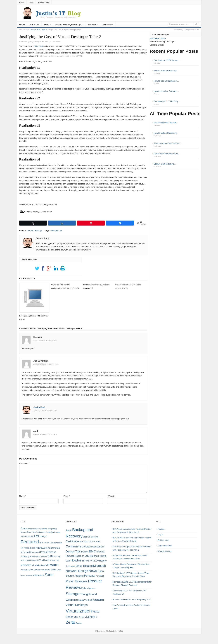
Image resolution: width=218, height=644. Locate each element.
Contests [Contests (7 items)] (86, 547)
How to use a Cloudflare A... (166, 81)
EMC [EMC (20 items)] (37, 536)
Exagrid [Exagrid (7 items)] (100, 552)
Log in (160, 535)
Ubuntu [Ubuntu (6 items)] (34, 560)
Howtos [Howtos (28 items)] (76, 560)
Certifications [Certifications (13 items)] (74, 541)
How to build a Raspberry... (166, 71)
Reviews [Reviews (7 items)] (44, 557)
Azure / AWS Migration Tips (68, 24)
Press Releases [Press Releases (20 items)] (77, 581)
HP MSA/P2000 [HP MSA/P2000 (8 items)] (90, 561)
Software (92, 24)
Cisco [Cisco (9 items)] (29, 532)
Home (22, 24)
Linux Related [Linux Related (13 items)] (84, 566)
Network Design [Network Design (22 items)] (77, 571)
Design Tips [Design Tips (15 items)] (73, 551)
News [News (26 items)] (93, 571)
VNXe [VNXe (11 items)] (53, 570)
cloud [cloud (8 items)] (34, 532)
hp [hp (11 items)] (61, 543)
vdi (61, 230)
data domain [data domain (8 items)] (42, 532)
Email (67, 496)
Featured (54, 230)
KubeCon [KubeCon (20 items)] (41, 548)
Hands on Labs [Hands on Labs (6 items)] (82, 556)
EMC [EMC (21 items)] (92, 551)
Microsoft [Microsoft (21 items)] (100, 566)
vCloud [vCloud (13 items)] (46, 560)
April (44, 30)
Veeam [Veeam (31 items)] (98, 600)
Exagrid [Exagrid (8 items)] (44, 536)
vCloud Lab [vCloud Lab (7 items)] (54, 560)
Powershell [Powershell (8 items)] (35, 552)
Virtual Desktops (35, 230)
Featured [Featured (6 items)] (70, 556)
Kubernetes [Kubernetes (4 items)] (70, 566)
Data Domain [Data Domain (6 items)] (98, 547)
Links (31, 2)
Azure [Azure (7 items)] (69, 530)
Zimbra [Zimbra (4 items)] (79, 623)
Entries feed (163, 540)
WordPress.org (164, 551)
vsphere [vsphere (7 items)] (29, 575)
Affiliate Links (44, 2)
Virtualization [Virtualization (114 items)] (79, 611)
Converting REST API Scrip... (167, 101)
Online (158, 38)
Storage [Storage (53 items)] (73, 594)
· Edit (55, 340)
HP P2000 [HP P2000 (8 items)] (25, 548)
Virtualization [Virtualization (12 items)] (38, 565)
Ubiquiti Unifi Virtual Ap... (165, 164)
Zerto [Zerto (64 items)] (49, 575)
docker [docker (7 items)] (31, 536)
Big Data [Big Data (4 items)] (87, 537)
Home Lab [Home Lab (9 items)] (49, 543)
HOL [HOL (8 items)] (41, 543)
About (22, 2)
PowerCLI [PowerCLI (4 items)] (100, 576)
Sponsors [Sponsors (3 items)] (92, 588)
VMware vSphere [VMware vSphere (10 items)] (42, 570)
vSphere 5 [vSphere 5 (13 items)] (91, 617)
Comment (24, 463)
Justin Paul (39, 407)
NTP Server (108, 24)
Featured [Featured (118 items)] (30, 542)
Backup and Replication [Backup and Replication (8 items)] (38, 529)
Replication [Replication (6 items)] (36, 557)
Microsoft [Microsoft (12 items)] (25, 552)
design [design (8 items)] (51, 532)
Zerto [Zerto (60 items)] (70, 622)
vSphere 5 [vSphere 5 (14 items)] (38, 575)
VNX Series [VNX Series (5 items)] (79, 617)
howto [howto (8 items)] (56, 543)
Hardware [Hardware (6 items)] (95, 556)
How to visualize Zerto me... (166, 91)
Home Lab (34, 24)
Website (111, 496)
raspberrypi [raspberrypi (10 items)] (26, 556)
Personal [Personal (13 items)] (90, 576)
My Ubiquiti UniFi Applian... (166, 123)
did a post (38, 46)
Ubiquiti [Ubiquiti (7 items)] (28, 560)
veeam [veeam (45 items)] (26, 565)
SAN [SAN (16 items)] (50, 556)
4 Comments (55, 42)
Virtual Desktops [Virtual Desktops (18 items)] (77, 605)
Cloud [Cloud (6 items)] (97, 542)
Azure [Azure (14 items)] (24, 529)
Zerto (46, 24)
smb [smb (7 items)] (55, 557)
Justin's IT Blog (117, 631)
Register (161, 529)
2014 (38, 30)
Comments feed (165, 546)
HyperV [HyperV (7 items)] (103, 561)
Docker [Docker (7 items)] (85, 552)
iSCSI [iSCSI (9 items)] (32, 548)
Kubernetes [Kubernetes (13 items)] (54, 548)
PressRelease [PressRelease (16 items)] (48, 552)
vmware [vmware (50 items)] (52, 565)
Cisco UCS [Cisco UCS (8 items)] (88, 541)
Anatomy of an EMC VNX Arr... (168, 143)
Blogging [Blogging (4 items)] (94, 537)
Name (23, 496)
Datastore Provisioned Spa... (167, 154)
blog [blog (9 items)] (50, 529)
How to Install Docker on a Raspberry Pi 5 (131, 599)
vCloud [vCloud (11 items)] (88, 600)
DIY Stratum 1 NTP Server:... (167, 60)
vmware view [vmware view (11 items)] (27, 570)
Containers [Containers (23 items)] (73, 546)
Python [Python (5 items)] (84, 588)
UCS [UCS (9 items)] (39, 560)
